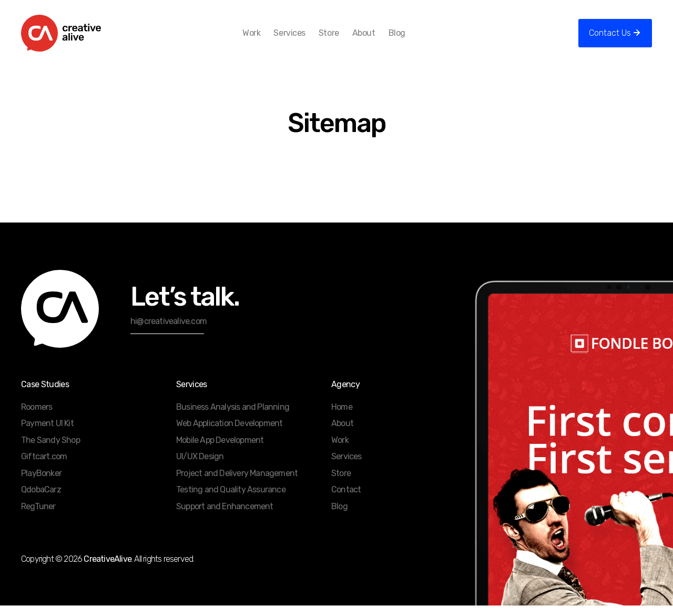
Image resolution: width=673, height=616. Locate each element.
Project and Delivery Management (237, 484)
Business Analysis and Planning (233, 417)
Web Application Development (229, 434)
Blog (408, 38)
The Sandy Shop (50, 451)
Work (263, 38)
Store (340, 38)
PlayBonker (41, 484)
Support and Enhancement (225, 517)
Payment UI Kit (47, 434)
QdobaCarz (41, 500)
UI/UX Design (200, 467)
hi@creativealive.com (169, 332)
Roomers (37, 417)
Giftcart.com (44, 467)
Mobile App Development (220, 451)
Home (342, 417)
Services (301, 38)
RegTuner (38, 517)
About (375, 38)
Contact (346, 500)
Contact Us (610, 38)
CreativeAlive (108, 569)
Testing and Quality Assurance (231, 500)
